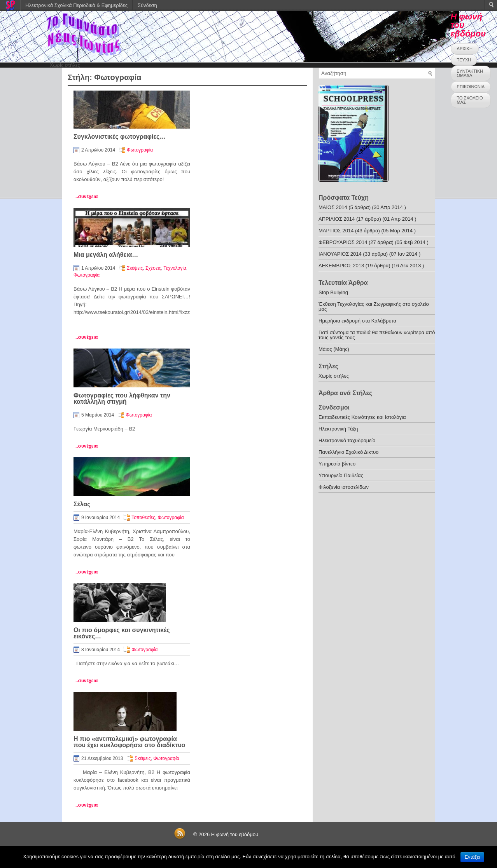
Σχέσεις (153, 268)
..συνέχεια (87, 197)
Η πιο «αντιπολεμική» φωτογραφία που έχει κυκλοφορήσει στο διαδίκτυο (129, 742)
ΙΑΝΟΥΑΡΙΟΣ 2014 (340, 254)
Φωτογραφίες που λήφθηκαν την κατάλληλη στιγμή (122, 398)
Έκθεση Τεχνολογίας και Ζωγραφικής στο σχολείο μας (374, 307)
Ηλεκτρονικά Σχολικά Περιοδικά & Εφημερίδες (76, 5)
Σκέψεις (135, 268)
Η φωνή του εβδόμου (235, 834)
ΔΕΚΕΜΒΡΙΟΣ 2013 (341, 266)
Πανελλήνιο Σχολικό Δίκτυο (349, 452)
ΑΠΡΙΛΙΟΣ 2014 (337, 219)
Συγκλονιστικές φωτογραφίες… (120, 137)
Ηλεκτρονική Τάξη (338, 429)
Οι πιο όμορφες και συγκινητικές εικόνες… (122, 633)
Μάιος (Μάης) (334, 349)
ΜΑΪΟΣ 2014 (333, 207)
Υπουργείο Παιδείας (341, 475)
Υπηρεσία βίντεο (337, 464)
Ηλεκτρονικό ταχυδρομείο (347, 440)
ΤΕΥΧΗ (464, 60)
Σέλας (82, 504)
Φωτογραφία (140, 150)
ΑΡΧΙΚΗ (465, 49)
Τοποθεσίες (143, 518)
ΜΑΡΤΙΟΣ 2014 (336, 231)
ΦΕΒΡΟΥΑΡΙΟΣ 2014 (343, 242)
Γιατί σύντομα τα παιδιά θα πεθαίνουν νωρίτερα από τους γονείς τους (377, 335)
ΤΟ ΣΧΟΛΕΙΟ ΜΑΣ (470, 100)
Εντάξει (472, 857)
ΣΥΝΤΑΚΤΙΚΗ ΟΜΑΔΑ (470, 73)
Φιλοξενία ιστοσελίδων (344, 487)
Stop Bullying (333, 292)
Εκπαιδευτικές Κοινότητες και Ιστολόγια (362, 417)
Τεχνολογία (175, 268)
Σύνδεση (147, 5)
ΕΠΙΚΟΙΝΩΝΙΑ (471, 87)
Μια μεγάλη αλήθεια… (106, 255)
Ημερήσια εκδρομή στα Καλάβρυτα (357, 321)
